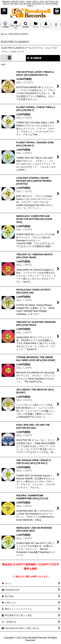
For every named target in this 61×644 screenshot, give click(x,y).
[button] (4, 11)
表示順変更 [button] (34, 58)
